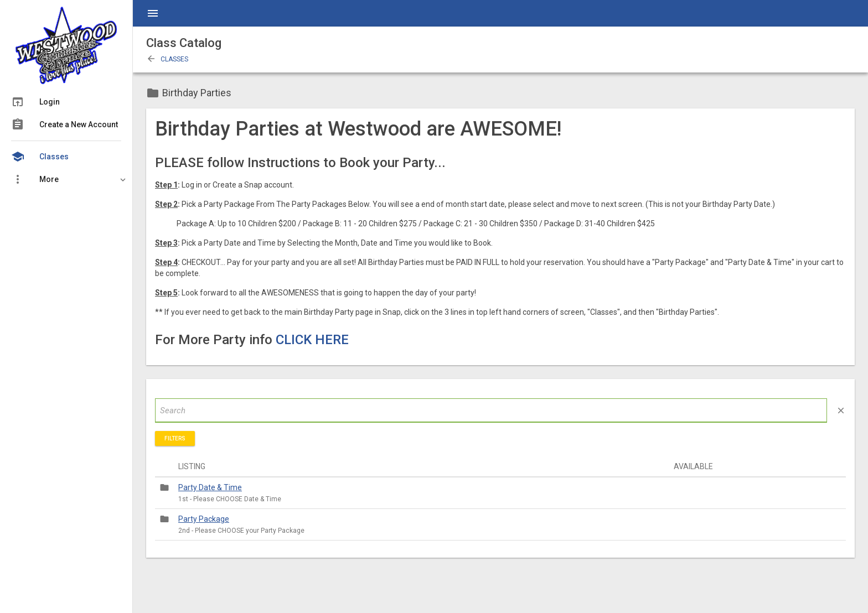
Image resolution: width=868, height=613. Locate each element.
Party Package (204, 519)
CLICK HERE (312, 340)
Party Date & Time (210, 487)
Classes (167, 59)
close (841, 411)
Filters (175, 438)
